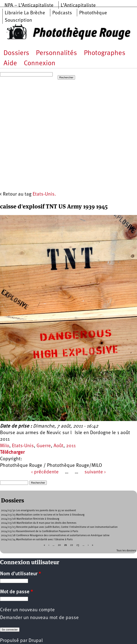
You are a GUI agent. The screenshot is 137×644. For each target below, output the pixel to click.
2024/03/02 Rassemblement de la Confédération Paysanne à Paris (40, 531)
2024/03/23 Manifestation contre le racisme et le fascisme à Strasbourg (43, 515)
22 (72, 545)
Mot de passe (16, 592)
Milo (5, 446)
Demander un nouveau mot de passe (39, 618)
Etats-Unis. (44, 194)
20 (59, 545)
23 (78, 545)
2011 (71, 446)
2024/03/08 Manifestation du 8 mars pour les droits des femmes (39, 523)
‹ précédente (45, 472)
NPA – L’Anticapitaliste (29, 6)
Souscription (18, 20)
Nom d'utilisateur (20, 574)
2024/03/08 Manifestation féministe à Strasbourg (30, 519)
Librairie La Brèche (25, 13)
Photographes (105, 53)
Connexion (40, 64)
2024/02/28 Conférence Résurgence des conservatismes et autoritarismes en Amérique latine (55, 535)
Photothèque (93, 13)
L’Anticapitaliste (78, 6)
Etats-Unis (23, 446)
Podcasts (62, 13)
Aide (10, 64)
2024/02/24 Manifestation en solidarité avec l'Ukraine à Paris (37, 540)
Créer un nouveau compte (27, 610)
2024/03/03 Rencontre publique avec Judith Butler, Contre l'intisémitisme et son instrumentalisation (59, 527)
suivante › (95, 472)
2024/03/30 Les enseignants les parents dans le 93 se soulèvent (38, 511)
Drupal (36, 641)
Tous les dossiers (126, 551)
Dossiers (16, 53)
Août (58, 446)
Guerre (44, 446)
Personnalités (56, 53)
